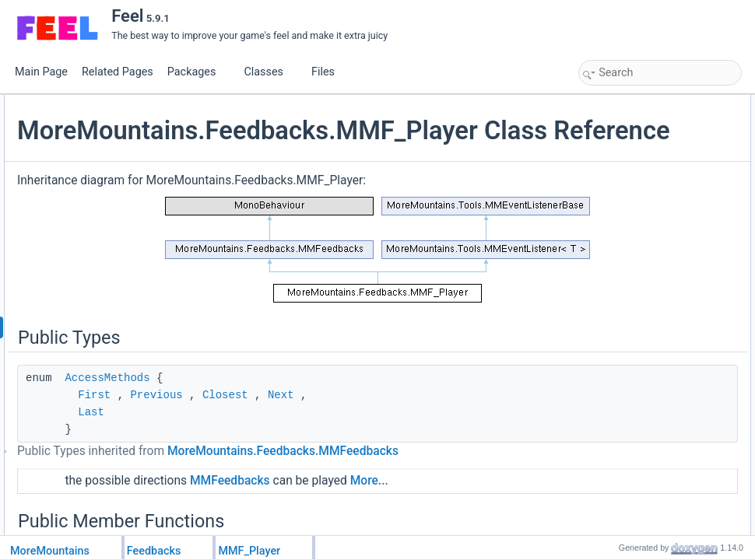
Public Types (609, 103)
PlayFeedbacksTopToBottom (655, 377)
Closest (411, 422)
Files (329, 72)
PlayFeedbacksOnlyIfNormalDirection (673, 326)
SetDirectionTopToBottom (648, 531)
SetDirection (621, 514)
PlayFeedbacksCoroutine (648, 360)
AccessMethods (292, 404)
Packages (198, 72)
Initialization (620, 189)
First (279, 422)
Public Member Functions (636, 138)
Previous (341, 422)
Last (276, 439)
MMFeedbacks (415, 526)
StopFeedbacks (628, 429)
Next (466, 422)
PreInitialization (627, 172)
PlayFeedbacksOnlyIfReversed (660, 292)
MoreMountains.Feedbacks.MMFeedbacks (318, 496)
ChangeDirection (630, 497)
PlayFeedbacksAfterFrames (653, 155)
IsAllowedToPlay (629, 411)
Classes (269, 72)
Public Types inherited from (318, 486)
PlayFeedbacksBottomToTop (655, 394)
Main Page (41, 72)
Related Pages (118, 72)
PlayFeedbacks (627, 223)
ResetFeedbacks (630, 480)
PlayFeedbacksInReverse (649, 257)
